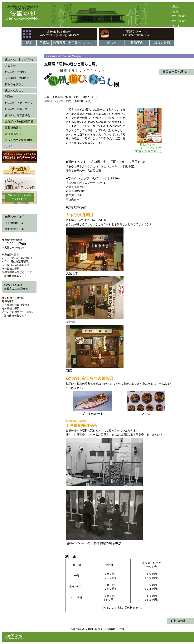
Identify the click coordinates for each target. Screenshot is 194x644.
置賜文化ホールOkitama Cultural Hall (137, 33)
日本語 (175, 6)
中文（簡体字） (180, 21)
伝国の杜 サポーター (17, 109)
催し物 (112, 43)
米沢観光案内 (13, 134)
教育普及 (59, 43)
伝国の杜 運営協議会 (17, 115)
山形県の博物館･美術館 (19, 121)
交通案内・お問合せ (17, 78)
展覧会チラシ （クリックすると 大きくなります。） (149, 148)
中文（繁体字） (180, 16)
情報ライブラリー (16, 84)
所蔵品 (44, 43)
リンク (9, 146)
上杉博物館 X (14, 223)
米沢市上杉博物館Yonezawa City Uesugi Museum (59, 33)
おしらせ (10, 65)
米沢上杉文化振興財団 (18, 140)
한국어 (175, 26)
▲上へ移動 (178, 621)
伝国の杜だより (14, 90)
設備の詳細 (162, 43)
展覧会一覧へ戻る (175, 72)
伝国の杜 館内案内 (17, 72)
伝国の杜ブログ (14, 217)
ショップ (90, 43)
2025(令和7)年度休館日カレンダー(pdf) (17, 287)
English (175, 11)
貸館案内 (137, 43)
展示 (29, 43)
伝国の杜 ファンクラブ (19, 103)
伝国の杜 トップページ (20, 59)
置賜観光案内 (13, 128)
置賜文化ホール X (17, 229)
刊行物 (9, 97)
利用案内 (75, 43)
